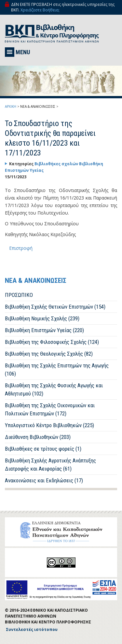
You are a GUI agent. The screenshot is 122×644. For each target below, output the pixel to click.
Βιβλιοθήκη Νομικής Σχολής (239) (42, 318)
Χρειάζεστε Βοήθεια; (40, 10)
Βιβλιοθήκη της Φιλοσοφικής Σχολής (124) (52, 342)
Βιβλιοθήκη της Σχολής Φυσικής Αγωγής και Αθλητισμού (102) (54, 389)
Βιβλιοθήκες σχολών (57, 164)
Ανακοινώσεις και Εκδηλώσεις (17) (44, 480)
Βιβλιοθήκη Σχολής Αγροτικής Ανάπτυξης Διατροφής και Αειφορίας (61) (50, 465)
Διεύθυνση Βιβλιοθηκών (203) (38, 437)
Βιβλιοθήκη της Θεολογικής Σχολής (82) (49, 354)
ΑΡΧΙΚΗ (11, 106)
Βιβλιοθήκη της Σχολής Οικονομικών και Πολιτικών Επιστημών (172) (50, 409)
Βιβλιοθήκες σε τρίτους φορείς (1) (43, 449)
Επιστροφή (21, 248)
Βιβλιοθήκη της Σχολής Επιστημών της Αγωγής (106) (57, 370)
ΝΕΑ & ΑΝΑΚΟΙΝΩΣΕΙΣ (38, 106)
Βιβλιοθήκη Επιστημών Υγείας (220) (44, 330)
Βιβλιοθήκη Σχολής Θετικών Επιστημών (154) (55, 307)
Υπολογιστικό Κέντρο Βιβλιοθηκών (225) (49, 425)
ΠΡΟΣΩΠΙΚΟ (19, 295)
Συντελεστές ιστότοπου (32, 629)
